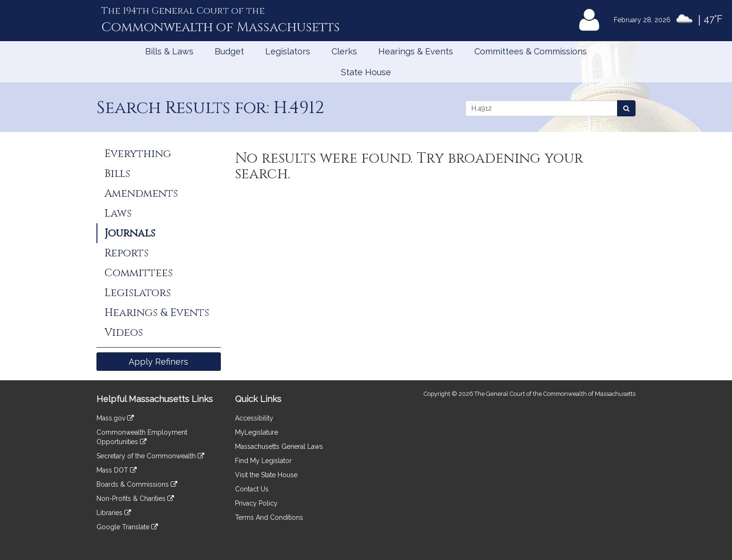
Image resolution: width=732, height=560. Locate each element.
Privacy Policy (256, 503)
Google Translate (127, 527)
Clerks (344, 51)
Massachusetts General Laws (279, 446)
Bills (117, 174)
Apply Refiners (158, 362)
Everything (138, 154)
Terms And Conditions (269, 517)
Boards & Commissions (137, 484)
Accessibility (254, 418)
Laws (118, 213)
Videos (124, 332)
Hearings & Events (416, 51)
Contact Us (252, 489)
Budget (229, 51)
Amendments (141, 193)
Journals (130, 233)
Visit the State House (266, 475)
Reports (126, 253)
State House (366, 72)
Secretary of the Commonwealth (150, 456)
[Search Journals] (626, 108)
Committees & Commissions (531, 51)
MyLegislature (257, 432)
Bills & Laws (169, 51)
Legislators (288, 51)
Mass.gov (115, 418)
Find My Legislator (263, 461)
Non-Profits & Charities (135, 499)
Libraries (114, 513)
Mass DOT (117, 470)
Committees (139, 273)
